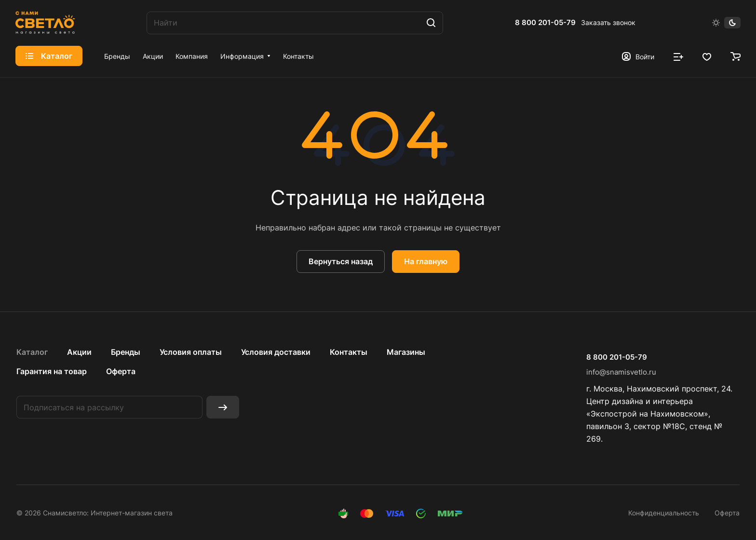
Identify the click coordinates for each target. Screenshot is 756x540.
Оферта (121, 371)
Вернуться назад (341, 261)
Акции (79, 352)
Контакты (349, 352)
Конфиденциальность (664, 513)
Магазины (406, 352)
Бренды (126, 352)
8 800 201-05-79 (545, 23)
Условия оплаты (191, 352)
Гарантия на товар (52, 371)
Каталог (32, 352)
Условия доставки (276, 352)
